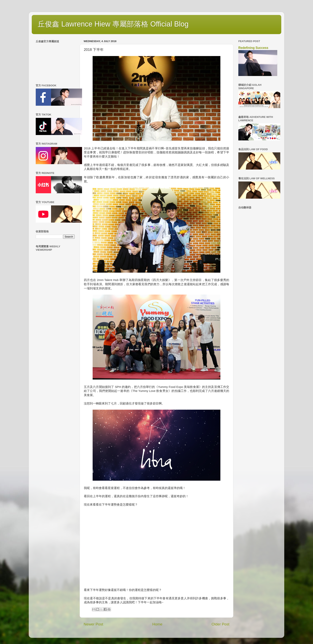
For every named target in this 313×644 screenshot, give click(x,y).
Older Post (220, 624)
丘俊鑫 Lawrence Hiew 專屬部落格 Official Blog (113, 24)
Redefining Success (253, 48)
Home (157, 624)
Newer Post (93, 624)
